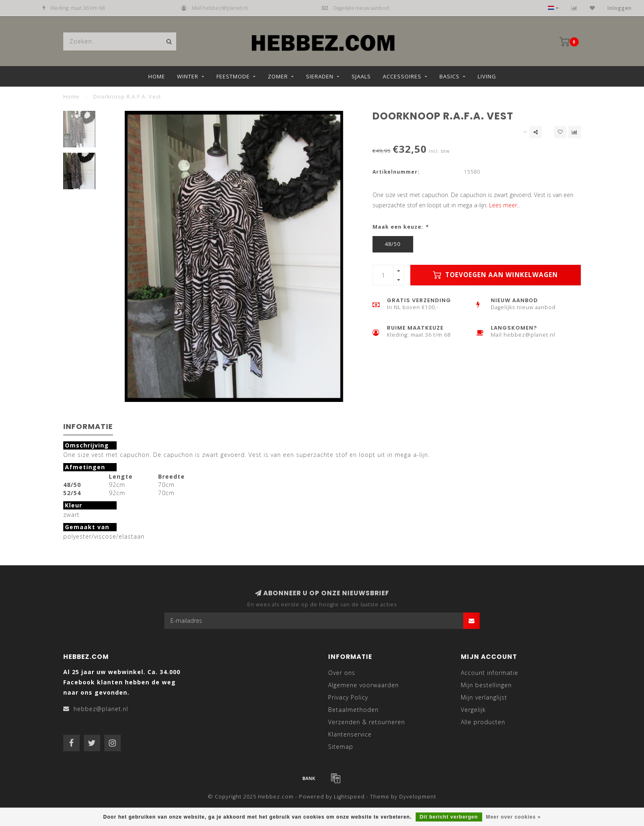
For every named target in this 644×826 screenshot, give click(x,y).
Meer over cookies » (513, 817)
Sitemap (341, 747)
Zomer (278, 76)
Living (487, 76)
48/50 (393, 244)
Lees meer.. (504, 205)
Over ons (342, 673)
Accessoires (402, 76)
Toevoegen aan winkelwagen (495, 275)
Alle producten (483, 722)
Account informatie (490, 673)
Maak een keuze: (400, 227)
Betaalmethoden (353, 710)
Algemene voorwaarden (363, 685)
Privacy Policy (348, 697)
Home (157, 76)
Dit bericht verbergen (449, 817)
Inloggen (620, 8)
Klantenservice (350, 734)
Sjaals (361, 76)
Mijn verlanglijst (484, 697)
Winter (188, 76)
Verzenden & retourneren (367, 722)
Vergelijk (473, 710)
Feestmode (233, 76)
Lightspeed (349, 797)
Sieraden (320, 76)
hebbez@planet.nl (101, 709)
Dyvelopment (418, 797)
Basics (450, 76)
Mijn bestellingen (486, 685)
